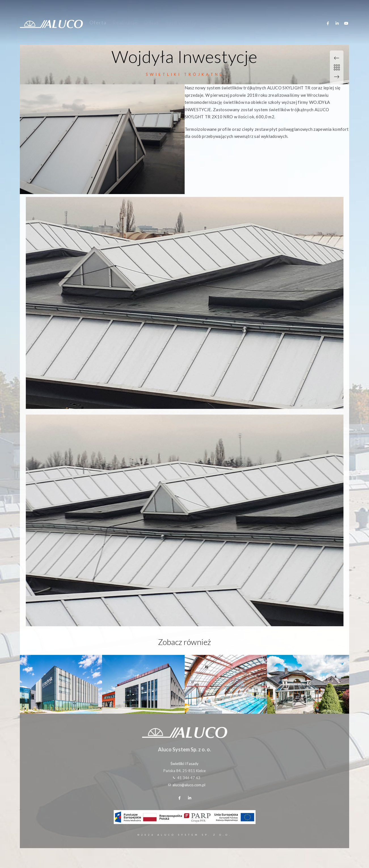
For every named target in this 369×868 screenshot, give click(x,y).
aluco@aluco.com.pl (189, 785)
